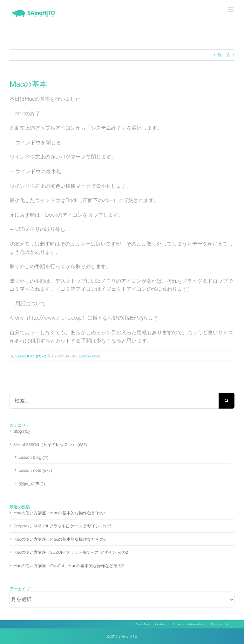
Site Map (143, 624)
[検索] (227, 401)
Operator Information (189, 624)
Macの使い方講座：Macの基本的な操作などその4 (60, 513)
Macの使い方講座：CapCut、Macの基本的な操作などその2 (69, 566)
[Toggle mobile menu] (231, 10)
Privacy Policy (221, 624)
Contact (161, 624)
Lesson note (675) (35, 470)
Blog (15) (22, 431)
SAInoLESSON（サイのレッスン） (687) (50, 444)
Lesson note (89, 356)
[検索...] (114, 401)
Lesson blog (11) (34, 457)
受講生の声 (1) (32, 484)
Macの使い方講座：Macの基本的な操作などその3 (60, 539)
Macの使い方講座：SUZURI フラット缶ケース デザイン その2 (71, 552)
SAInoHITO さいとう (33, 356)
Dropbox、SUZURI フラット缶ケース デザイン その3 (62, 526)
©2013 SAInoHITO (122, 636)
